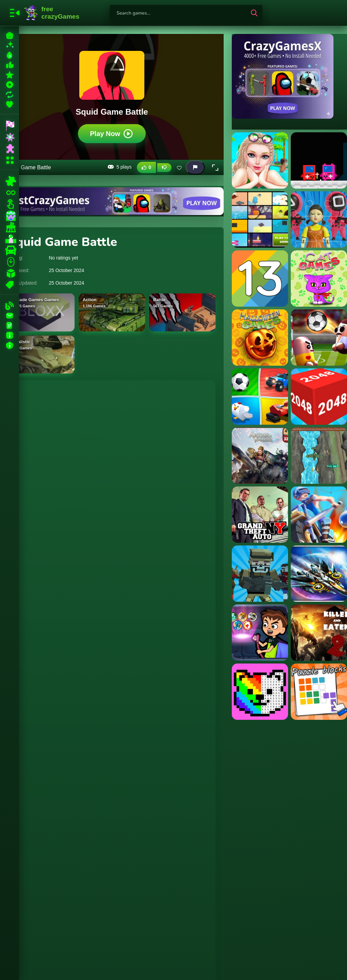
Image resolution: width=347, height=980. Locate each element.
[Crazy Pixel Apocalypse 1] (260, 574)
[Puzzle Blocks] (319, 692)
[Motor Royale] (319, 515)
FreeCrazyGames (52, 13)
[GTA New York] (260, 515)
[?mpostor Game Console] (319, 160)
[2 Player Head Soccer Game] (319, 338)
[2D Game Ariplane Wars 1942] (319, 456)
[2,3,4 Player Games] (260, 397)
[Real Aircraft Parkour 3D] (319, 574)
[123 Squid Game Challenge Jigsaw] (319, 219)
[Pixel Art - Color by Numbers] (260, 692)
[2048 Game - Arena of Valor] (260, 456)
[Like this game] (146, 167)
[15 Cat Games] (319, 278)
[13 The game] (260, 278)
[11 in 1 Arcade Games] (260, 219)
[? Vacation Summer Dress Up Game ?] (260, 160)
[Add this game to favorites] (179, 168)
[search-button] (254, 13)
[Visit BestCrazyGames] (112, 201)
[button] (215, 168)
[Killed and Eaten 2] (319, 633)
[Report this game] (195, 167)
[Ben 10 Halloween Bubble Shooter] (260, 633)
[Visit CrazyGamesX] (289, 76)
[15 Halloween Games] (260, 338)
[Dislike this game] (164, 168)
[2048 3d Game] (319, 397)
